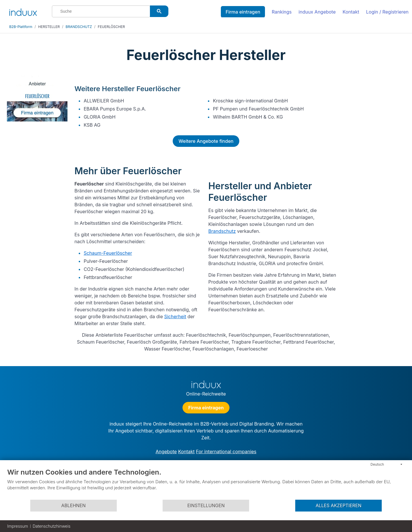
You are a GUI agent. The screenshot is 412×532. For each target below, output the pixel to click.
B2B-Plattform (21, 27)
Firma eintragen (243, 12)
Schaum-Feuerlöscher (108, 253)
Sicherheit (175, 316)
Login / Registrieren (387, 12)
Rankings (282, 12)
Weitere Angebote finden (206, 141)
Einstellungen (206, 506)
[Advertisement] (374, 162)
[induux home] (23, 11)
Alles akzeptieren (339, 506)
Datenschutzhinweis (51, 526)
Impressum (18, 526)
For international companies (226, 452)
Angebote (166, 452)
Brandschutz (222, 231)
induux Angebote (317, 12)
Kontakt (351, 12)
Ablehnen (74, 506)
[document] (206, 484)
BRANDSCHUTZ (79, 27)
